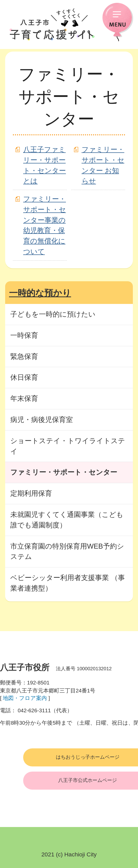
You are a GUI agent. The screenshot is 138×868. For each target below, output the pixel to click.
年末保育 (24, 398)
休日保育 (24, 377)
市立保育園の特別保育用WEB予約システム (67, 551)
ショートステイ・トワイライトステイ (68, 446)
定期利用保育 (31, 493)
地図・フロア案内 (25, 698)
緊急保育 (24, 356)
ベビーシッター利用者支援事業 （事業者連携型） (68, 583)
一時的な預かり (40, 293)
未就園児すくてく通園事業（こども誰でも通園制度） (67, 520)
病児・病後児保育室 (42, 420)
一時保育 (24, 335)
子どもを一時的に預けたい (53, 314)
